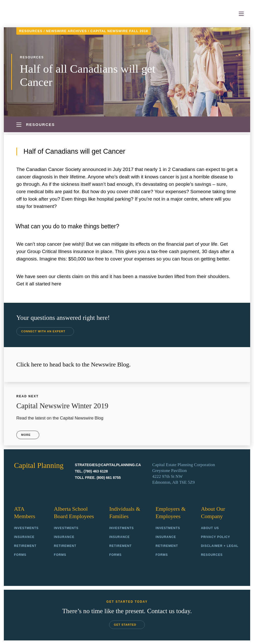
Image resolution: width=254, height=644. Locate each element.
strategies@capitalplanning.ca (108, 465)
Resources (31, 31)
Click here (29, 364)
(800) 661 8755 (109, 477)
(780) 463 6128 (96, 471)
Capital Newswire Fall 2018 (119, 31)
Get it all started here (39, 284)
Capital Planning (31, 14)
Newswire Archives (66, 31)
